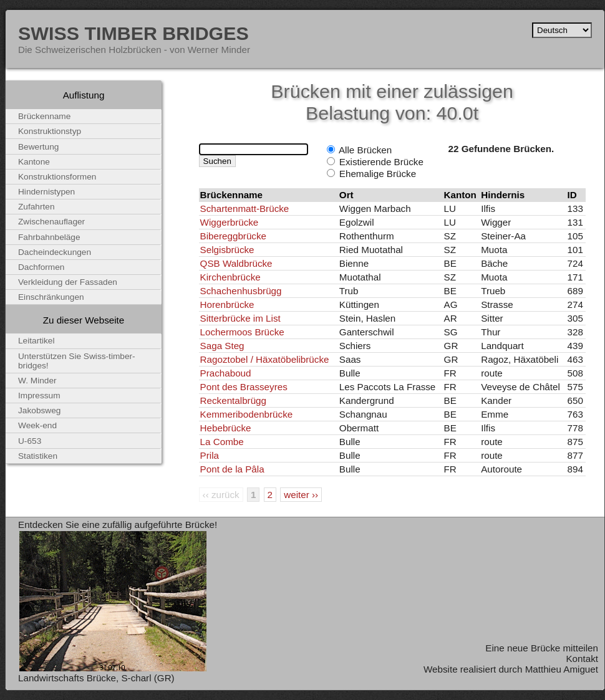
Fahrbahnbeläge (49, 237)
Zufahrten (36, 207)
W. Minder (37, 381)
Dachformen (41, 267)
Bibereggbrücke (233, 236)
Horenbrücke (227, 304)
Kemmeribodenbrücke (247, 414)
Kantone (34, 162)
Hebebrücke (226, 428)
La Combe (222, 442)
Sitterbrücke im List (240, 318)
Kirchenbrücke (230, 277)
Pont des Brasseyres (244, 387)
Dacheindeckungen (55, 252)
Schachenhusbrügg (241, 291)
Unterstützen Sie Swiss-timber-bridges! (77, 361)
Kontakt (582, 659)
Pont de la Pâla (232, 469)
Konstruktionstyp (50, 131)
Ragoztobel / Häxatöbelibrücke (265, 359)
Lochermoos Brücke (242, 332)
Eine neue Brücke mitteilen (542, 648)
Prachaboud (226, 373)
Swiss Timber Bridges (133, 33)
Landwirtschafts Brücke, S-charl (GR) (96, 678)
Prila (210, 455)
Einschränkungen (51, 297)
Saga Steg (222, 346)
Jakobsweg (39, 410)
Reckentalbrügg (233, 400)
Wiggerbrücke (230, 222)
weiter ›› (301, 495)
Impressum (39, 396)
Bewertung (38, 147)
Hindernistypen (46, 192)
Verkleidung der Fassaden (68, 282)
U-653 (30, 441)
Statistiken (38, 456)
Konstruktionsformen (57, 177)
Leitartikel (36, 341)
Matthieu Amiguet (562, 669)
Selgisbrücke (227, 250)
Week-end (37, 425)
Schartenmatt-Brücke (245, 209)
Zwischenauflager (51, 222)
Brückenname (44, 116)
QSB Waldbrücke (236, 263)
